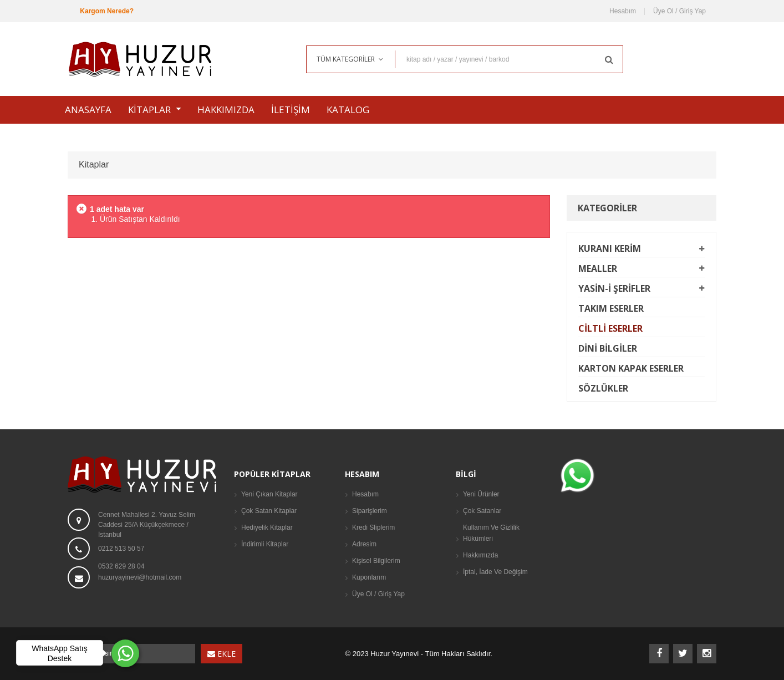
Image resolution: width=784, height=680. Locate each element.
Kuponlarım (369, 577)
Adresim (364, 544)
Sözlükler (603, 388)
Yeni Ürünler (481, 494)
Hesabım (623, 11)
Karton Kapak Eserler (631, 368)
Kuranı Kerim (610, 248)
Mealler (598, 268)
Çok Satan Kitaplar (269, 511)
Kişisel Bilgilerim (376, 561)
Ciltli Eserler (610, 328)
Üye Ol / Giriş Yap (679, 11)
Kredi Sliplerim (373, 527)
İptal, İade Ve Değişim (495, 572)
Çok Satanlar (482, 511)
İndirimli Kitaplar (265, 544)
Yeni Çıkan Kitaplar (269, 494)
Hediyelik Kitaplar (267, 527)
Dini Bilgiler (608, 348)
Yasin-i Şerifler (614, 288)
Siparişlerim (370, 511)
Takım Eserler (611, 308)
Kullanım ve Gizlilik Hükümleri (491, 533)
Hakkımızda (480, 555)
